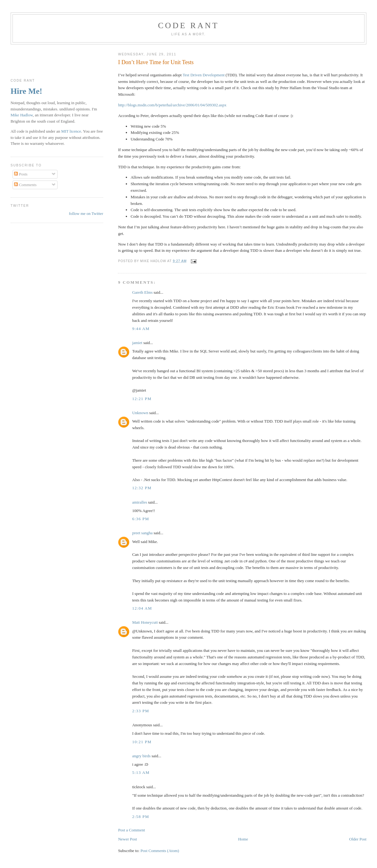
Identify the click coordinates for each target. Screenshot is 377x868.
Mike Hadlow (22, 115)
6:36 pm (140, 519)
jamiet (137, 343)
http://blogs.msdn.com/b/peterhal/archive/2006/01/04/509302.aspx (172, 105)
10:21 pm (142, 742)
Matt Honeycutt (145, 622)
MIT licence (71, 131)
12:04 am (142, 608)
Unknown (140, 413)
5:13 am (141, 772)
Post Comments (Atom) (160, 851)
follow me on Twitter (86, 213)
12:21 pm (142, 399)
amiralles (140, 502)
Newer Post (127, 839)
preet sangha (142, 533)
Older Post (358, 839)
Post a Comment (131, 830)
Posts (21, 174)
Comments (25, 185)
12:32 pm (142, 488)
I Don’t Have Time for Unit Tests (156, 62)
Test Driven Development (204, 75)
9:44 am (141, 329)
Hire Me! (26, 91)
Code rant (188, 25)
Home (243, 839)
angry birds (141, 756)
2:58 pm (140, 817)
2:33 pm (140, 711)
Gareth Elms (142, 292)
